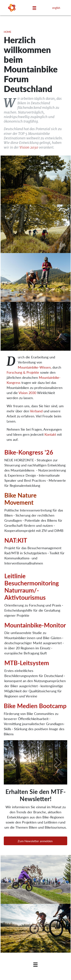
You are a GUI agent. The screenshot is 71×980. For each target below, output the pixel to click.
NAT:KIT (16, 540)
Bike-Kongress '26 (29, 452)
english (56, 8)
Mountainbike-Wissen (34, 367)
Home (8, 32)
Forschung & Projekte (23, 372)
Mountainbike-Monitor (35, 625)
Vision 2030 (29, 147)
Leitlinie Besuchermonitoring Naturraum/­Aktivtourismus (32, 586)
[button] (35, 841)
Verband (36, 411)
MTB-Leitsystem (27, 663)
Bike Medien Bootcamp (35, 706)
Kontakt (50, 434)
